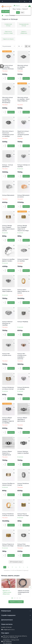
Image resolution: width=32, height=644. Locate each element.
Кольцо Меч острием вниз (7, 354)
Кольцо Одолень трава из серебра (23, 452)
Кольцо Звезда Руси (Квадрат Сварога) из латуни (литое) (8, 228)
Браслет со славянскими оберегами (7, 592)
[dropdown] (2, 1)
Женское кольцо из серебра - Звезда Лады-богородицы (8, 100)
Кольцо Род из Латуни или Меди (23, 515)
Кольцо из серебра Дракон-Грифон (8, 260)
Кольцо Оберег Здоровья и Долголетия (22, 419)
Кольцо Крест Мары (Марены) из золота (23, 291)
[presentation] (2, 587)
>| (27, 567)
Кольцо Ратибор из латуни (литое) (8, 484)
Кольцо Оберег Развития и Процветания (7, 453)
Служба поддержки (16, 615)
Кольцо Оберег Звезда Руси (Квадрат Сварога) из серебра (8, 420)
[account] (30, 1)
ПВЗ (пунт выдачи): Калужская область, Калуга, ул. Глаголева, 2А (15, 637)
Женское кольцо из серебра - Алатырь (23, 67)
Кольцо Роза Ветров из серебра (24, 545)
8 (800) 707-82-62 (6, 627)
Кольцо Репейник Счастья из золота (8, 515)
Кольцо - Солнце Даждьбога (8, 166)
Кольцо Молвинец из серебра (23, 388)
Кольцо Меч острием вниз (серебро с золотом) (22, 356)
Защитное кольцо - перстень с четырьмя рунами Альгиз (23, 134)
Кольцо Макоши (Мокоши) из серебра (7, 323)
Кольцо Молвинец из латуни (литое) (8, 388)
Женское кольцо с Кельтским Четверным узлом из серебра (8, 134)
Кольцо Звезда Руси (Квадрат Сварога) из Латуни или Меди (23, 228)
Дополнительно (16, 620)
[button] (12, 598)
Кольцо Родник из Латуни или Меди (8, 545)
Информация (16, 611)
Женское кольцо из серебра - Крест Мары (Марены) (23, 99)
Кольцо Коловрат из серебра (23, 260)
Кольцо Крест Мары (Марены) (7, 290)
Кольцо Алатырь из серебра (24, 166)
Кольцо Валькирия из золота (23, 196)
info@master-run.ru (9, 630)
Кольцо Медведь (23, 322)
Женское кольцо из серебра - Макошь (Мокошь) (8, 67)
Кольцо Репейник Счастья (23, 484)
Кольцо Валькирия (8, 195)
